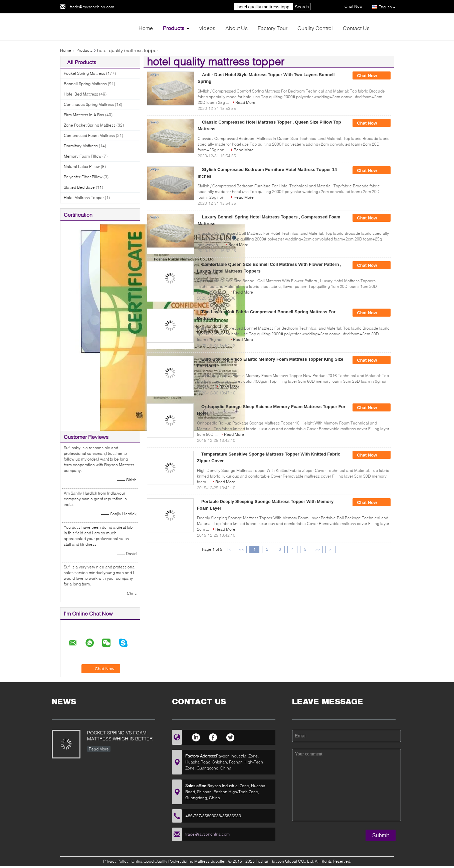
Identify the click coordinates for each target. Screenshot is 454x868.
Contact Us (356, 28)
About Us (237, 28)
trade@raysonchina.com (92, 7)
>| (331, 549)
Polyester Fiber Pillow (83, 177)
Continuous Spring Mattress (89, 104)
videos (207, 28)
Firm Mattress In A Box (84, 115)
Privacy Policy (116, 861)
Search (302, 7)
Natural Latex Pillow (82, 166)
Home (146, 28)
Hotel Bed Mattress (81, 94)
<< (242, 549)
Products (174, 28)
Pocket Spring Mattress (84, 73)
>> (318, 549)
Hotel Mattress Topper (84, 198)
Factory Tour (273, 28)
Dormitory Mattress (81, 146)
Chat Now (372, 76)
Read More (245, 102)
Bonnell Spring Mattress (85, 84)
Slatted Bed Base (79, 187)
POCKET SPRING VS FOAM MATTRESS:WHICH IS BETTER (120, 736)
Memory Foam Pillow (83, 156)
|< (229, 549)
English (387, 7)
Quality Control (315, 28)
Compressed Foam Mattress (89, 135)
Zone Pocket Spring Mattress (90, 125)
